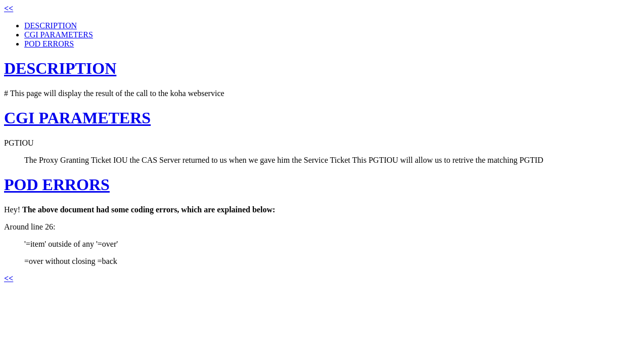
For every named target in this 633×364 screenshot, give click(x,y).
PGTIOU (19, 143)
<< (9, 8)
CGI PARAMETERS (59, 35)
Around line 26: (30, 227)
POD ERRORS (49, 44)
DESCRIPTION (51, 26)
